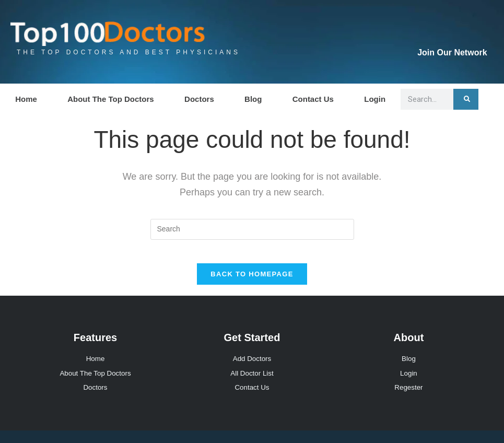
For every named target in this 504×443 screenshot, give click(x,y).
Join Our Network (452, 53)
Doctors (199, 99)
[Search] (466, 99)
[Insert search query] (252, 229)
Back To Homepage (252, 282)
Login (375, 99)
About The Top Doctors (111, 99)
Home (26, 99)
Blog (253, 99)
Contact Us (313, 99)
